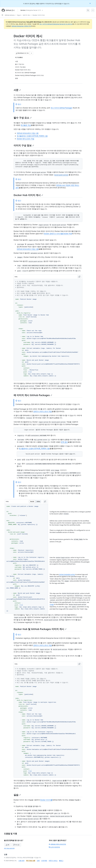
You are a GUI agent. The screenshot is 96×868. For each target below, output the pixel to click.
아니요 (16, 845)
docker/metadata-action (67, 574)
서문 (17, 90)
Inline (38, 502)
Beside (32, 502)
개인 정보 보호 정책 (9, 848)
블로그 (61, 861)
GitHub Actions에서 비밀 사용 (28, 133)
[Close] (90, 3)
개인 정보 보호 (31, 861)
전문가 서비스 (53, 861)
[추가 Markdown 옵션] (31, 53)
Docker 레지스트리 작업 (25, 139)
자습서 (19, 15)
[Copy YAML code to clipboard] (79, 277)
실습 (17, 795)
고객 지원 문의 (54, 847)
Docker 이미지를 (46, 800)
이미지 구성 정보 (24, 145)
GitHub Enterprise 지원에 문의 (21, 26)
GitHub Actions (10, 15)
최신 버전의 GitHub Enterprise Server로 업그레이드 (56, 24)
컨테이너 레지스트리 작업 (42, 411)
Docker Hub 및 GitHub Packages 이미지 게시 (40, 629)
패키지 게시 (27, 15)
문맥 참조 (64, 442)
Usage (52, 604)
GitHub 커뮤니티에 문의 (57, 844)
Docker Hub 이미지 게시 (28, 195)
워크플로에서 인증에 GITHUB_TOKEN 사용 (32, 136)
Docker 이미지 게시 (39, 15)
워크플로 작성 (26, 125)
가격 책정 (44, 861)
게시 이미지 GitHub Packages (61, 108)
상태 (38, 861)
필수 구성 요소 (23, 118)
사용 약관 (21, 861)
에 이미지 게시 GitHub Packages (33, 395)
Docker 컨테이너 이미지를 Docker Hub (58, 234)
